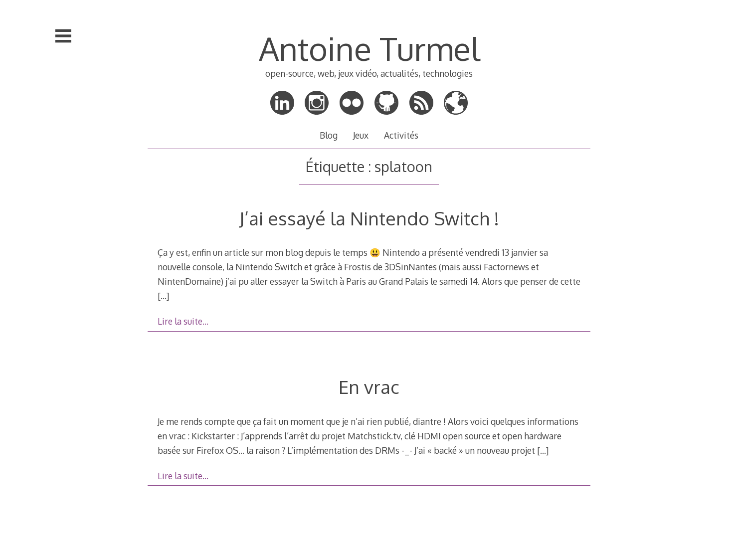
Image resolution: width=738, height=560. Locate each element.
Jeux (361, 135)
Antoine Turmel (369, 48)
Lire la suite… (183, 321)
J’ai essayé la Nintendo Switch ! (369, 218)
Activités (401, 135)
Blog (329, 135)
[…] (163, 296)
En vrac (369, 387)
